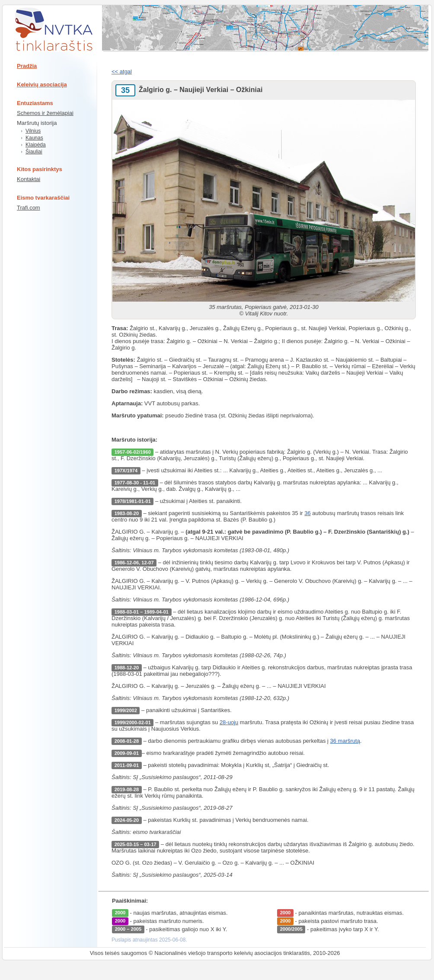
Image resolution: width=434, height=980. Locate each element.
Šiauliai (34, 152)
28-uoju (229, 722)
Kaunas (34, 138)
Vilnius (33, 131)
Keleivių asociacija (42, 84)
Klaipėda (36, 145)
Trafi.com (29, 208)
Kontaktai (29, 179)
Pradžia (27, 66)
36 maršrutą (345, 741)
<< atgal (122, 72)
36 (307, 513)
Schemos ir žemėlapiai (45, 113)
